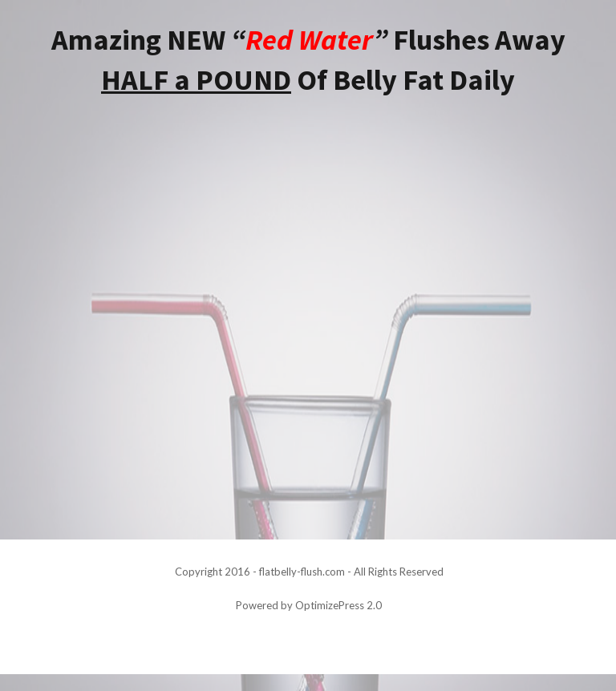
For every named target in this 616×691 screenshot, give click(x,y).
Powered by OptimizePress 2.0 (309, 605)
